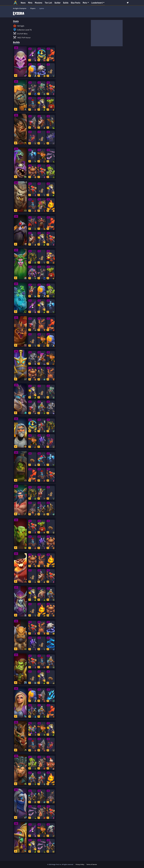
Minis (30, 3)
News (23, 3)
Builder (58, 3)
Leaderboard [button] (97, 3)
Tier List (48, 3)
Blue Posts (76, 3)
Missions (39, 3)
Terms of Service (92, 864)
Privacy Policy (80, 864)
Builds (66, 3)
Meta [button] (85, 3)
